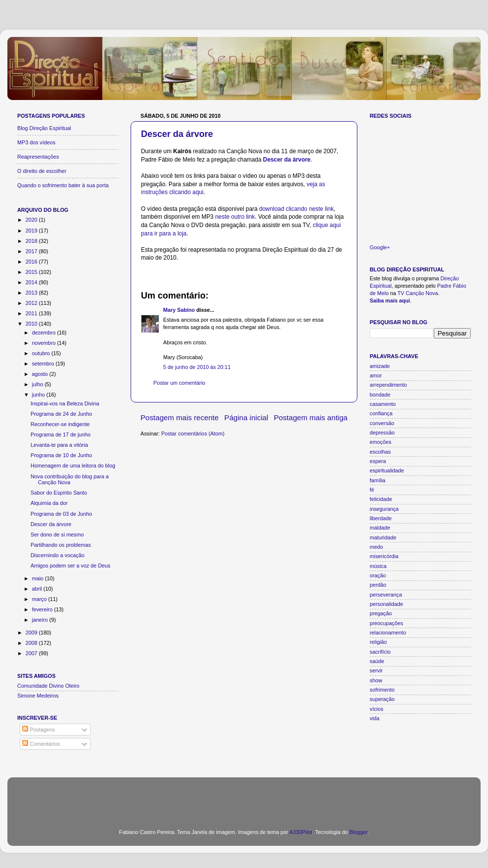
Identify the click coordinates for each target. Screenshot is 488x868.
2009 (32, 633)
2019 (32, 231)
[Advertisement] (244, 797)
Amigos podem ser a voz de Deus (70, 566)
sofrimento (382, 690)
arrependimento (388, 385)
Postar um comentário (179, 383)
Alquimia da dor (49, 503)
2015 (32, 272)
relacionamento (388, 633)
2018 (32, 241)
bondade (380, 395)
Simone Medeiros (38, 696)
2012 (32, 303)
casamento (383, 404)
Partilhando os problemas (61, 545)
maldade (380, 528)
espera (378, 461)
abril (38, 589)
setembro (44, 364)
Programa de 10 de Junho (61, 455)
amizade (380, 366)
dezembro (45, 333)
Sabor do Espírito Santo (59, 493)
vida (375, 718)
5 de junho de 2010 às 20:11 (197, 367)
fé (372, 490)
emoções (381, 442)
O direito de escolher (42, 171)
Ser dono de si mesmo (57, 534)
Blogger (359, 832)
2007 (32, 653)
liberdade (381, 518)
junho (39, 395)
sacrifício (380, 652)
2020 (32, 220)
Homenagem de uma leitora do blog (73, 466)
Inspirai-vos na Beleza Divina (65, 403)
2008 (32, 643)
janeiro (41, 620)
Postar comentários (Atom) (193, 434)
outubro (42, 353)
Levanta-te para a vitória (59, 445)
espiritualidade (387, 470)
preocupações (386, 623)
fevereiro (43, 609)
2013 (32, 293)
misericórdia (384, 556)
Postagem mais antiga (311, 417)
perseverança (386, 595)
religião (378, 642)
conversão (382, 423)
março (40, 599)
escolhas (380, 452)
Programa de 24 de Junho (61, 414)
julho (38, 384)
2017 (32, 251)
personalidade (386, 604)
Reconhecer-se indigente (60, 424)
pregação (381, 613)
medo (376, 547)
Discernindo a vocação (57, 555)
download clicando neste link (296, 209)
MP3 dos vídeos (36, 142)
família (378, 480)
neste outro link (235, 217)
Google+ (380, 247)
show (376, 680)
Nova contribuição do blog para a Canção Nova (70, 480)
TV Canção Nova (418, 293)
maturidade (383, 537)
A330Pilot (301, 832)
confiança (381, 413)
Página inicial (246, 417)
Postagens (38, 730)
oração (378, 575)
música (378, 566)
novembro (45, 343)
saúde (377, 661)
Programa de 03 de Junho (61, 514)
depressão (382, 433)
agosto (41, 374)
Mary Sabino (179, 310)
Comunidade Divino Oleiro (48, 686)
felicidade (381, 499)
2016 (32, 262)
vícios (377, 709)
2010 (32, 324)
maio (38, 578)
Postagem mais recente (180, 417)
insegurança (384, 509)
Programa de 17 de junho (61, 434)
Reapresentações (38, 157)
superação (382, 699)
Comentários (41, 744)
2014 (32, 282)
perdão (378, 585)
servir (376, 670)
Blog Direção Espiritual (44, 128)
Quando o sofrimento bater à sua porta (63, 185)
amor (376, 375)
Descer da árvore (177, 134)
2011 (32, 313)
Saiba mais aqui (390, 300)
